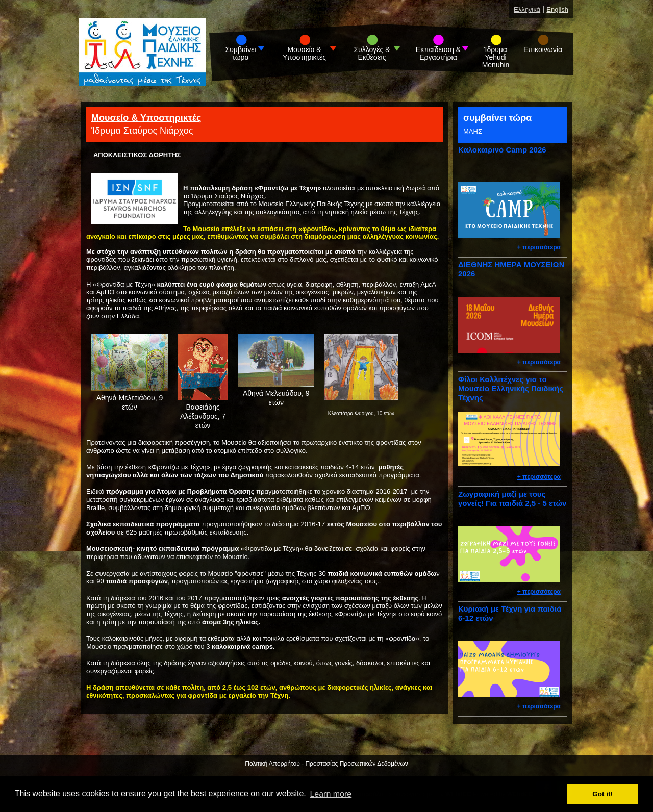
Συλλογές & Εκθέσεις (372, 54)
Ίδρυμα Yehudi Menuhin (496, 57)
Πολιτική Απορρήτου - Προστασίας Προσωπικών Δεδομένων (326, 764)
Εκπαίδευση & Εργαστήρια (438, 54)
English (557, 9)
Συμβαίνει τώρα (241, 54)
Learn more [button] (331, 794)
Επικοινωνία (543, 50)
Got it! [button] (602, 794)
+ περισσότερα (539, 247)
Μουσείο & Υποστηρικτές (304, 54)
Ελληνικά (527, 9)
